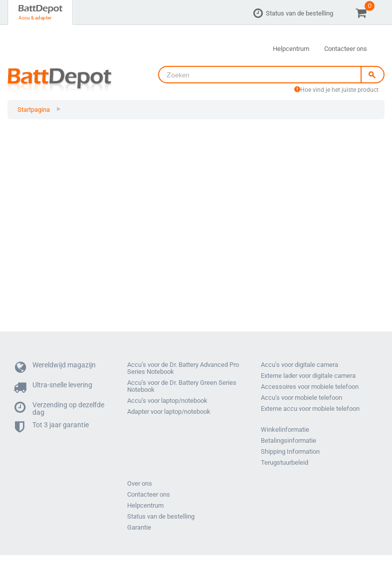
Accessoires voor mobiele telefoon (310, 387)
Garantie (139, 528)
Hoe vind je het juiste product (336, 90)
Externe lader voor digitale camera (308, 376)
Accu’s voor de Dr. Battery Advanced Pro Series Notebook (183, 368)
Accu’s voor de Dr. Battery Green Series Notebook (182, 386)
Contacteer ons (346, 49)
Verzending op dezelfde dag (60, 408)
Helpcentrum (291, 49)
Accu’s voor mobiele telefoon (301, 398)
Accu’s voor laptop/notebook (167, 401)
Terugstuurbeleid (285, 463)
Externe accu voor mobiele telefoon (310, 409)
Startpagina (34, 110)
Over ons (140, 484)
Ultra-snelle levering (54, 388)
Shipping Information (290, 452)
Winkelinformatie (285, 430)
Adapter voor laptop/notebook (169, 412)
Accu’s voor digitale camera (299, 365)
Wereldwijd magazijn (55, 368)
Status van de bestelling (299, 13)
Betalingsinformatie (289, 441)
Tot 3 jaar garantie (52, 428)
